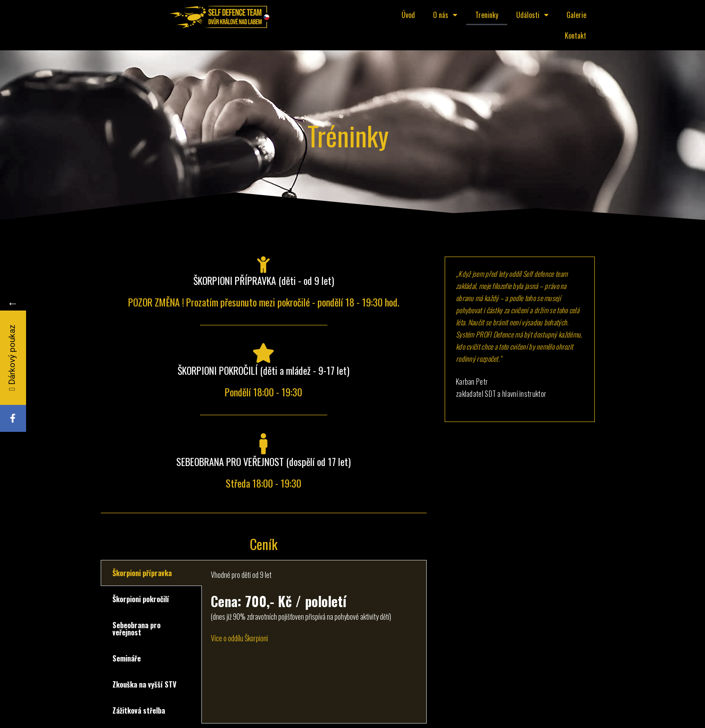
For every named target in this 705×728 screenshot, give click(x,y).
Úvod (408, 15)
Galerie (576, 15)
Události (532, 15)
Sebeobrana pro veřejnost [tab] (136, 629)
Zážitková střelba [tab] (139, 710)
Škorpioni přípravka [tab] (142, 573)
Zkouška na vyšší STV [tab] (144, 684)
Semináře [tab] (127, 658)
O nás (445, 15)
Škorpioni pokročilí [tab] (141, 599)
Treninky (487, 15)
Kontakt (576, 36)
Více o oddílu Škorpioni (239, 638)
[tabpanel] (314, 612)
